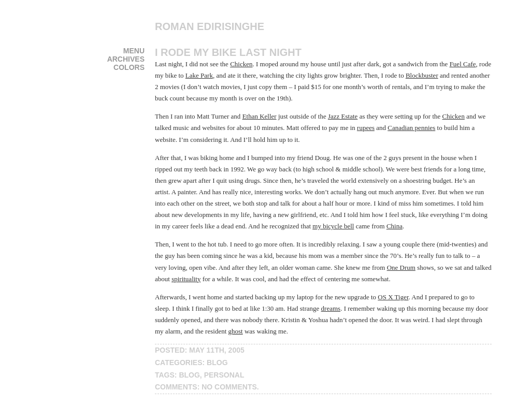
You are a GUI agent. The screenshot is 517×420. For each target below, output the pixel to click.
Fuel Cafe (463, 64)
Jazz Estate (343, 116)
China (394, 226)
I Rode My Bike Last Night (228, 52)
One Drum (401, 267)
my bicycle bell (333, 226)
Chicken (241, 64)
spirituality (186, 279)
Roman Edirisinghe (210, 26)
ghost (236, 331)
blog (217, 363)
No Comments (229, 387)
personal (224, 375)
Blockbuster (422, 75)
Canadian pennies (411, 128)
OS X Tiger (393, 297)
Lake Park (199, 75)
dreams (331, 308)
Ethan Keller (260, 116)
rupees (366, 128)
